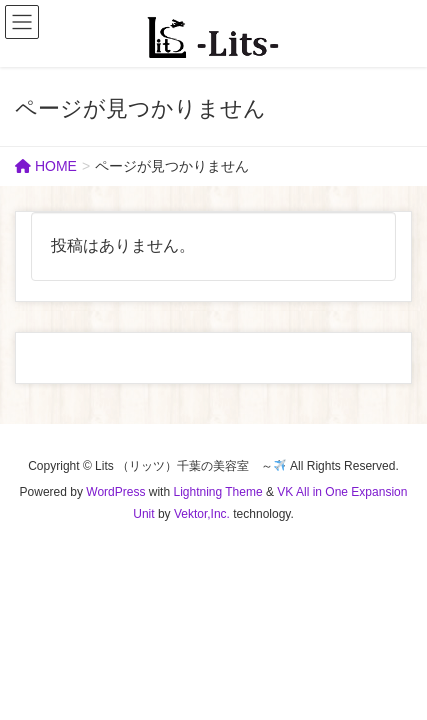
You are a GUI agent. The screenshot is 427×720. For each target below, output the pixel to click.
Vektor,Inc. (202, 514)
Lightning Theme (217, 492)
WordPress (115, 492)
